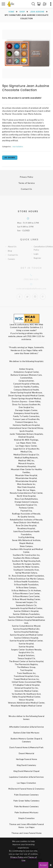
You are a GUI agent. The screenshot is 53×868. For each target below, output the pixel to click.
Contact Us (26, 189)
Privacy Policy (26, 177)
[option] (26, 54)
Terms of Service (26, 183)
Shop (22, 12)
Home (11, 12)
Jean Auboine (37, 12)
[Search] (33, 4)
